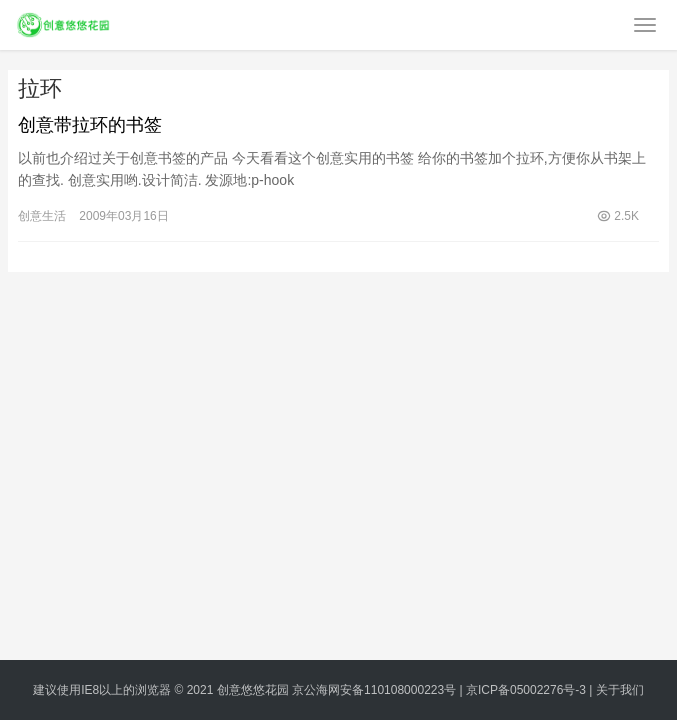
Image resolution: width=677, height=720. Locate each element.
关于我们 (620, 690)
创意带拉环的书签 (90, 125)
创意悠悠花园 (253, 690)
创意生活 (42, 216)
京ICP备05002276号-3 (526, 690)
